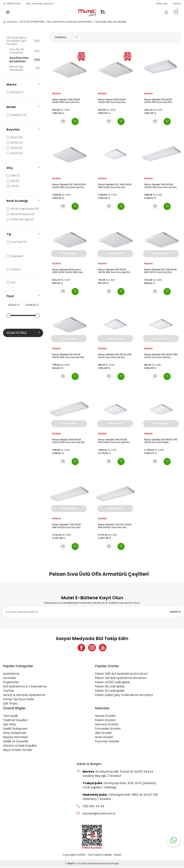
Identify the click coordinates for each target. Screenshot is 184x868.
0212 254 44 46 (12, 4)
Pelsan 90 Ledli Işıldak (110, 687)
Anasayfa (10, 22)
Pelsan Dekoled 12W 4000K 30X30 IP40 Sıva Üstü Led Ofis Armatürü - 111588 (114, 271)
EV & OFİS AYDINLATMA (32, 22)
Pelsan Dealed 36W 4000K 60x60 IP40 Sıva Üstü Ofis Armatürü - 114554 (112, 101)
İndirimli (13, 269)
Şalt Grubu (10, 704)
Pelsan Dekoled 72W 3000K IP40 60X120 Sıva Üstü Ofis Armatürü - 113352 (67, 526)
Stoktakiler (15, 256)
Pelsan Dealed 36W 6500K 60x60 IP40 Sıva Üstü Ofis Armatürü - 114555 (66, 101)
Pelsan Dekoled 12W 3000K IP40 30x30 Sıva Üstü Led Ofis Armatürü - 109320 (115, 356)
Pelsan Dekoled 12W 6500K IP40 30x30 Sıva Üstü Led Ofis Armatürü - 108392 (161, 356)
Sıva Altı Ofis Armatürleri (25, 51)
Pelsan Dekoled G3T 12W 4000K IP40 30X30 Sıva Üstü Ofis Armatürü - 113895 (161, 271)
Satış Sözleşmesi (15, 733)
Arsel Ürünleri (104, 738)
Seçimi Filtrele (23, 333)
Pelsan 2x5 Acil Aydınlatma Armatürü (121, 679)
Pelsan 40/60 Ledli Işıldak (112, 683)
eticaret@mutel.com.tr (40, 4)
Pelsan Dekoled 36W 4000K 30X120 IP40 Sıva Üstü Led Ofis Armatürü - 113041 (68, 441)
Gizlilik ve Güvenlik (16, 742)
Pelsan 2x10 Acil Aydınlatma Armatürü (121, 674)
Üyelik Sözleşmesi (15, 729)
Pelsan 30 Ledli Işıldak (110, 691)
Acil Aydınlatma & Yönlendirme (25, 687)
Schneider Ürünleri (108, 729)
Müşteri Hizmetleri (16, 738)
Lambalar (10, 679)
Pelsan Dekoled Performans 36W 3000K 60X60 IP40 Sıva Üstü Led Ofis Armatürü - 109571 (67, 271)
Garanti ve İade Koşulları (20, 746)
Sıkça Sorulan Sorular (18, 750)
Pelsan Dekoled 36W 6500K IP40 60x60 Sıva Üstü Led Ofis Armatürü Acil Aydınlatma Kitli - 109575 (114, 441)
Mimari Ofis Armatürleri (25, 68)
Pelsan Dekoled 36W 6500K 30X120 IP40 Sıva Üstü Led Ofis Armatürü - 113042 (160, 186)
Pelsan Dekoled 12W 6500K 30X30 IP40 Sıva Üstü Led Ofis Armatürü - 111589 (68, 356)
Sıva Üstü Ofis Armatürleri (25, 59)
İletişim (177, 4)
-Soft (70, 864)
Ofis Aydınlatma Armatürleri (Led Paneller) (70, 22)
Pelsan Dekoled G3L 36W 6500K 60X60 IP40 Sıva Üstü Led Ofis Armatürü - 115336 (69, 186)
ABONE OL (175, 612)
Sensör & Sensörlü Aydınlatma (24, 696)
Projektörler (11, 683)
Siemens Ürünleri (107, 725)
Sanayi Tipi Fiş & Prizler (19, 700)
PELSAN (56, 94)
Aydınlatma (11, 674)
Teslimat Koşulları (15, 721)
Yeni (11, 282)
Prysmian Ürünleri (107, 742)
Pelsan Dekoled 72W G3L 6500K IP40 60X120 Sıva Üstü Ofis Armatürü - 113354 (115, 526)
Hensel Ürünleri (105, 716)
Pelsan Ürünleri (105, 721)
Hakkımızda (162, 4)
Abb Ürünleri (103, 733)
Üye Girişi (9, 725)
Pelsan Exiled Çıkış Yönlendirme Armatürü (124, 696)
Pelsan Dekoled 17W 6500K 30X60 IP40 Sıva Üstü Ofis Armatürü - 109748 (158, 101)
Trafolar (9, 691)
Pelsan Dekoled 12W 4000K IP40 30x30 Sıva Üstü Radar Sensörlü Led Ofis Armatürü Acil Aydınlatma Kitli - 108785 (161, 441)
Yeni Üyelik (10, 716)
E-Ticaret (80, 864)
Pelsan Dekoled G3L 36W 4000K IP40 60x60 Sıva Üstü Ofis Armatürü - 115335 (115, 186)
